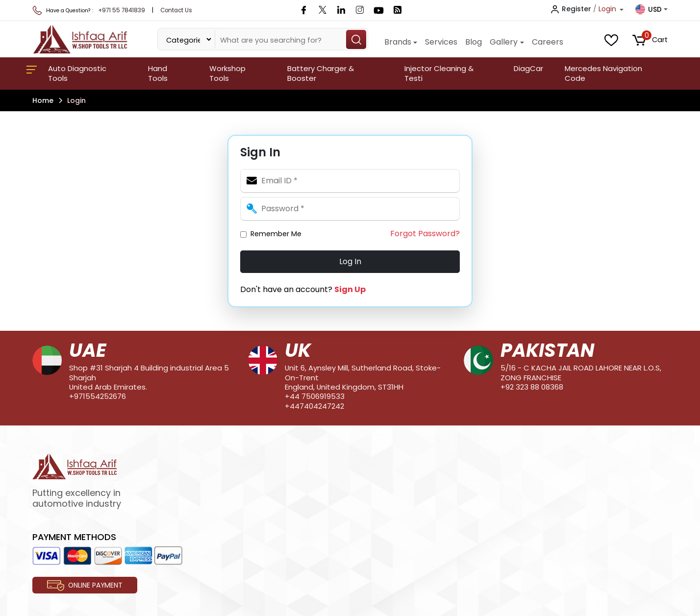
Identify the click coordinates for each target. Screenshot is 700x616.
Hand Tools (158, 73)
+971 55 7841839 (122, 10)
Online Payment (85, 586)
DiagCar (528, 68)
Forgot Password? (425, 234)
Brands (398, 42)
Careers (548, 42)
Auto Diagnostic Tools (77, 73)
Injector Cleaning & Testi (439, 73)
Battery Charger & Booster (321, 73)
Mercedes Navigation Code (603, 73)
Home (43, 100)
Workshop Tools (227, 73)
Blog (474, 42)
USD (649, 9)
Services (441, 42)
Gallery (504, 42)
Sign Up (350, 289)
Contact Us (176, 10)
